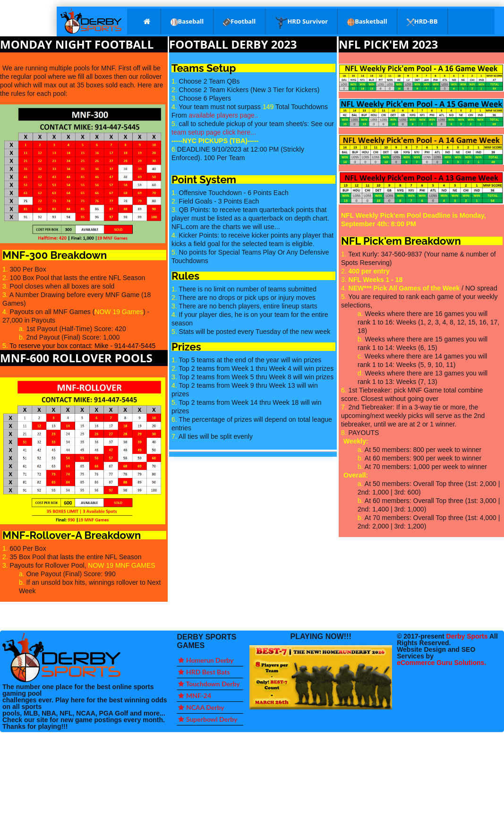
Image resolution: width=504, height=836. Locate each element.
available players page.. (224, 115)
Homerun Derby (206, 660)
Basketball (367, 21)
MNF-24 (195, 695)
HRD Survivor (301, 22)
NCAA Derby (201, 707)
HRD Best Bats (204, 672)
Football (239, 21)
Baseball (187, 21)
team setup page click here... (214, 132)
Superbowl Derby (208, 719)
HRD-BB (422, 21)
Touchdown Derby (209, 684)
